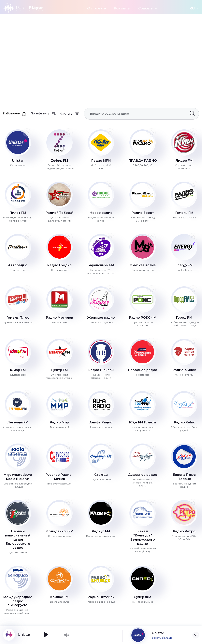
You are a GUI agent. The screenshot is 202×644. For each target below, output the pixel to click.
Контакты (122, 8)
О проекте (97, 8)
